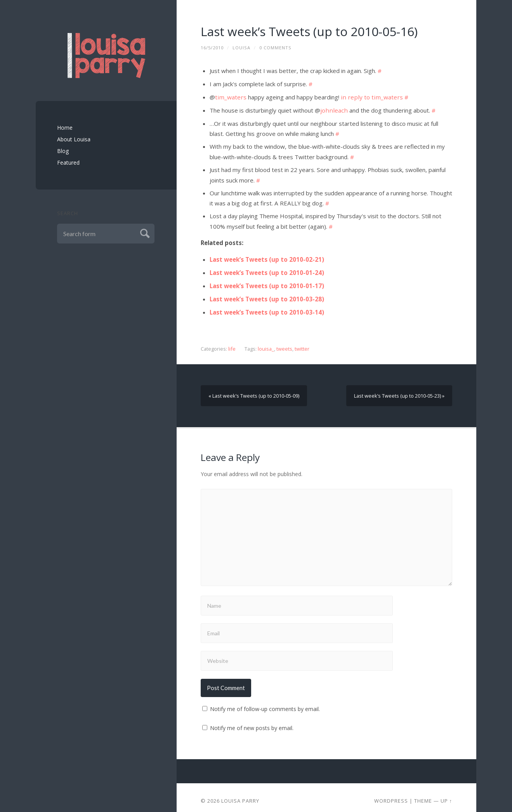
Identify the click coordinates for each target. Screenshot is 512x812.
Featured (68, 163)
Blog (63, 151)
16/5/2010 (212, 48)
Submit (144, 232)
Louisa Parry (240, 795)
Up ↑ (446, 795)
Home (65, 128)
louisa (241, 48)
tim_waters (230, 96)
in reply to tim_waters (369, 96)
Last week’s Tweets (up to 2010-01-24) (267, 268)
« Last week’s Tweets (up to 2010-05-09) (254, 390)
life (232, 343)
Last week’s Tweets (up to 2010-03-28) (267, 294)
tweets (284, 343)
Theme (423, 795)
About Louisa (74, 139)
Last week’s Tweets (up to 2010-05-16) (310, 31)
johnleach (333, 109)
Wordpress (391, 795)
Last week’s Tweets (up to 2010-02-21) (267, 256)
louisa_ (266, 343)
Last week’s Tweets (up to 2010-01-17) (267, 281)
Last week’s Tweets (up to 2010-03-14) (267, 307)
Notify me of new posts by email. (252, 722)
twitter (302, 343)
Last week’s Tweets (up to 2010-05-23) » (399, 390)
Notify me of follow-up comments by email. (265, 703)
